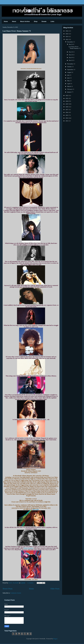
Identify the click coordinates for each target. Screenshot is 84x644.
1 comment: (31, 583)
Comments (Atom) (16, 593)
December (70, 42)
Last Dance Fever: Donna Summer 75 (17, 31)
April (69, 84)
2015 (67, 115)
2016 (67, 112)
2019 (67, 104)
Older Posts (55, 589)
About (14, 21)
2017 (67, 110)
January (69, 92)
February (70, 89)
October (70, 67)
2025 (67, 34)
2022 (67, 96)
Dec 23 (71, 55)
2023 (67, 39)
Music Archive (25, 21)
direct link (36, 510)
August (69, 72)
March (69, 86)
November (70, 64)
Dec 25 (71, 52)
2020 (67, 101)
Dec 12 (71, 60)
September (70, 70)
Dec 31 (71, 44)
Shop (36, 21)
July (68, 75)
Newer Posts (8, 589)
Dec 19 (71, 58)
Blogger (55, 639)
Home (6, 21)
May (69, 81)
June (69, 78)
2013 (67, 121)
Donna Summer (28, 548)
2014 (67, 118)
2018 (67, 107)
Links (52, 21)
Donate (44, 21)
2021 (67, 98)
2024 (67, 37)
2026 (67, 31)
